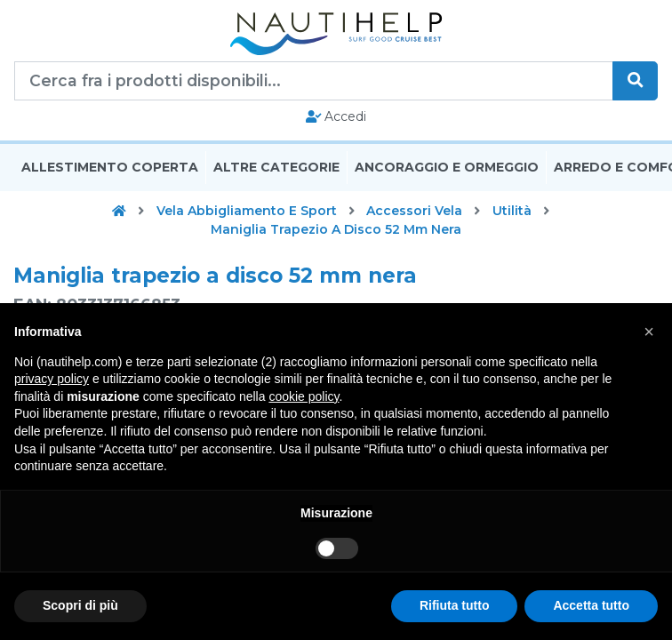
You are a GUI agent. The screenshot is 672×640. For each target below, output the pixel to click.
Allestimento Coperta (110, 167)
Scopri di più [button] (80, 605)
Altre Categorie (276, 167)
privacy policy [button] (52, 379)
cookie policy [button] (304, 396)
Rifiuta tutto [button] (455, 605)
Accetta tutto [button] (591, 605)
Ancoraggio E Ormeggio (447, 167)
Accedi (336, 116)
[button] (649, 332)
